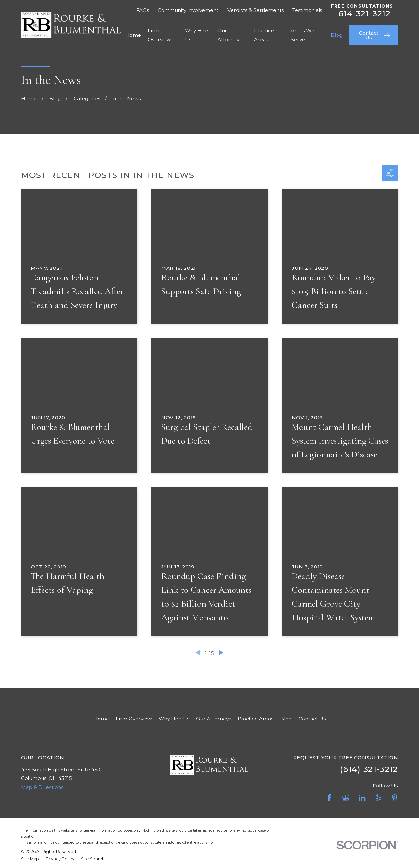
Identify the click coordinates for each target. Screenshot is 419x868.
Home (101, 719)
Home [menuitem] (133, 35)
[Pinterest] (395, 798)
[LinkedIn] (362, 798)
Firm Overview (134, 719)
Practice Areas (255, 719)
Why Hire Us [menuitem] (196, 35)
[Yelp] (378, 798)
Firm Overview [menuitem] (159, 35)
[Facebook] (329, 798)
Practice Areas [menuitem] (264, 35)
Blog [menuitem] (336, 35)
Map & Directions (42, 787)
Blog (286, 719)
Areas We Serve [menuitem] (303, 35)
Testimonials (307, 10)
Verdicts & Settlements (256, 10)
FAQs (143, 10)
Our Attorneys (213, 719)
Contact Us (312, 719)
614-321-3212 (365, 13)
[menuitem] (30, 859)
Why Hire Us (174, 719)
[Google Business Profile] (346, 798)
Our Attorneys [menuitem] (229, 35)
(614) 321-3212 (369, 769)
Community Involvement (188, 10)
